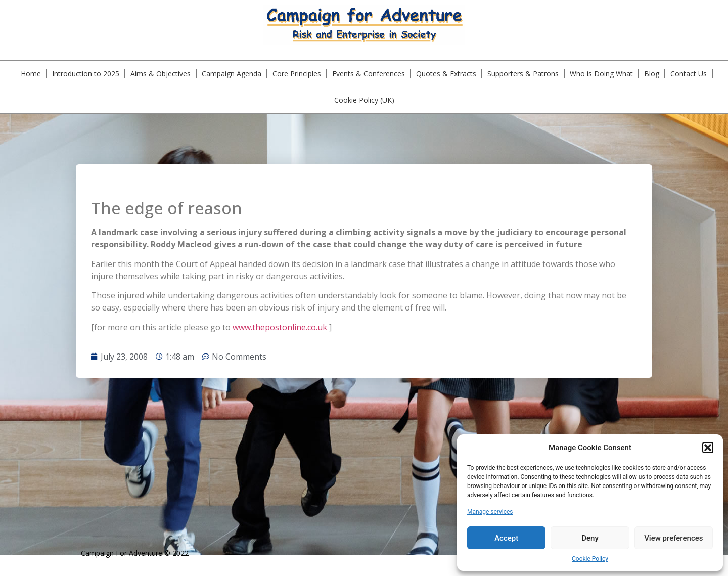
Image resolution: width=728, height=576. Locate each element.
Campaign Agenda (232, 74)
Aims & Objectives (161, 74)
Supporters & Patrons (523, 74)
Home (31, 74)
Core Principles (297, 74)
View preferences (673, 538)
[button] (708, 448)
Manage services (490, 512)
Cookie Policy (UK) (364, 100)
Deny (590, 538)
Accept (506, 538)
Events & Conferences (369, 74)
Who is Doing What (601, 74)
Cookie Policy (590, 559)
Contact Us (689, 74)
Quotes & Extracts (446, 74)
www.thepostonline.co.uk (280, 327)
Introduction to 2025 (86, 74)
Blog (652, 74)
